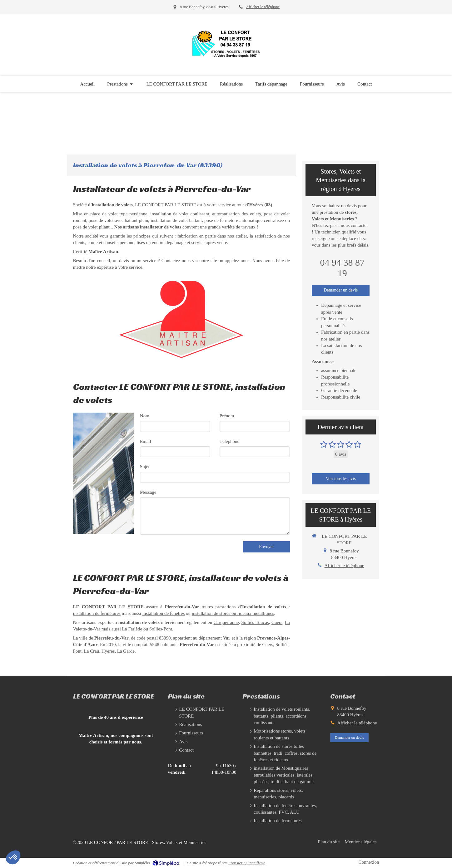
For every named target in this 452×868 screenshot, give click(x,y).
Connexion (369, 862)
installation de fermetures (97, 613)
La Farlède (132, 629)
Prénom (227, 416)
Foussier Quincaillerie (247, 863)
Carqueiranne (226, 622)
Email (146, 441)
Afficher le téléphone (263, 7)
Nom (145, 416)
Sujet (145, 467)
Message (148, 492)
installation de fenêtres (164, 613)
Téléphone (229, 441)
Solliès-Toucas (255, 622)
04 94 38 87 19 (342, 268)
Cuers (277, 622)
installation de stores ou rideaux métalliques (233, 613)
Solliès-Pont (161, 629)
